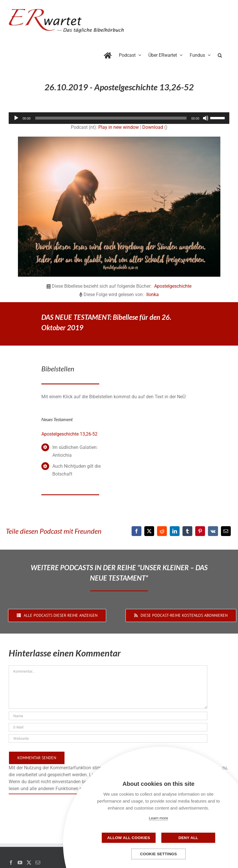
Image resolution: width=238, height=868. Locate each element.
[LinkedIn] (175, 531)
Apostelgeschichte (173, 286)
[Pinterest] (200, 531)
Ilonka (153, 294)
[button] (220, 54)
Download (153, 127)
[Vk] (213, 531)
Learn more (158, 818)
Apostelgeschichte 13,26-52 (69, 434)
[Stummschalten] (206, 118)
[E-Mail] (226, 531)
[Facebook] (136, 531)
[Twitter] (29, 863)
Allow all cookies (130, 838)
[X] (149, 531)
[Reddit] (162, 531)
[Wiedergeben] (16, 118)
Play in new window (119, 127)
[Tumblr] (187, 531)
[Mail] (38, 863)
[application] (119, 118)
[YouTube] (20, 863)
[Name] (108, 716)
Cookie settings (158, 854)
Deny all (187, 838)
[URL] (108, 738)
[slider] (111, 118)
